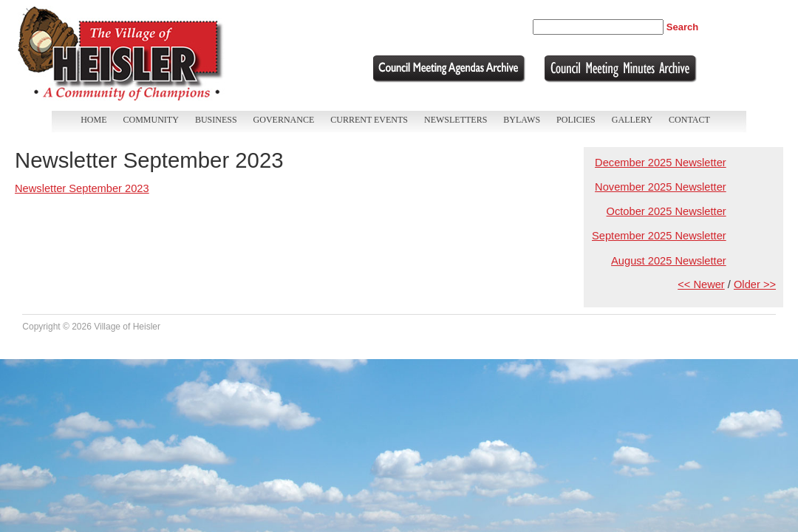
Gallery (632, 120)
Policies (576, 120)
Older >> (755, 284)
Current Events (369, 120)
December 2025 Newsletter (661, 163)
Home (93, 120)
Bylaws (522, 120)
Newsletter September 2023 (82, 188)
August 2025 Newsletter (669, 261)
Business (216, 120)
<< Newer (701, 284)
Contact (689, 120)
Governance (284, 120)
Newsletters (456, 120)
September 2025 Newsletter (659, 236)
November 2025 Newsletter (661, 187)
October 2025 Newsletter (666, 211)
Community (151, 120)
